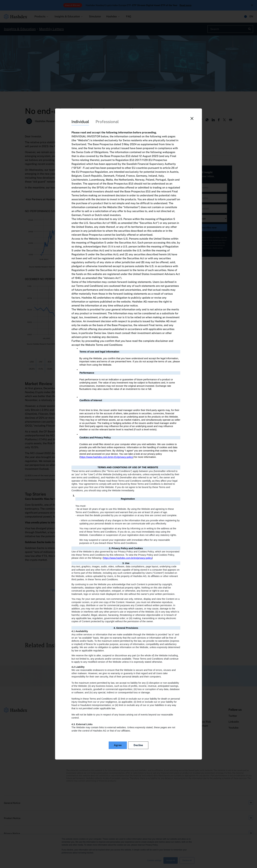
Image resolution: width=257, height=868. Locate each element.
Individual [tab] (80, 122)
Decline (138, 745)
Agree (118, 745)
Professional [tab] (107, 122)
